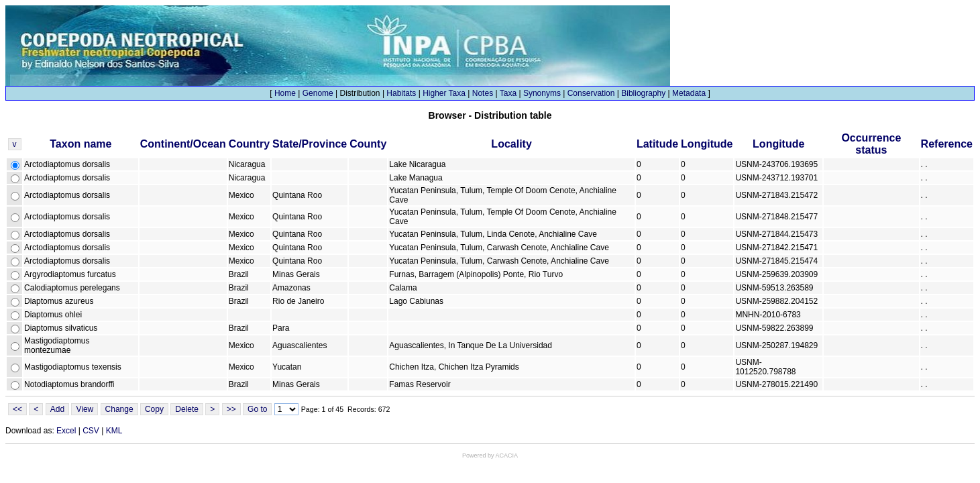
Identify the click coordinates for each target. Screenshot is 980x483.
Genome (318, 93)
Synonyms (542, 93)
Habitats (401, 93)
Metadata (689, 93)
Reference (947, 144)
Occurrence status (871, 144)
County (368, 144)
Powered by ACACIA (490, 455)
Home (285, 93)
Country (249, 144)
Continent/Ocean (183, 144)
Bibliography (643, 93)
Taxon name (80, 144)
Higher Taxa (444, 93)
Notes (483, 93)
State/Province (310, 144)
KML (114, 431)
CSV (91, 431)
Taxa (508, 93)
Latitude (657, 144)
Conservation (591, 93)
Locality (511, 144)
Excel (66, 431)
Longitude (707, 144)
